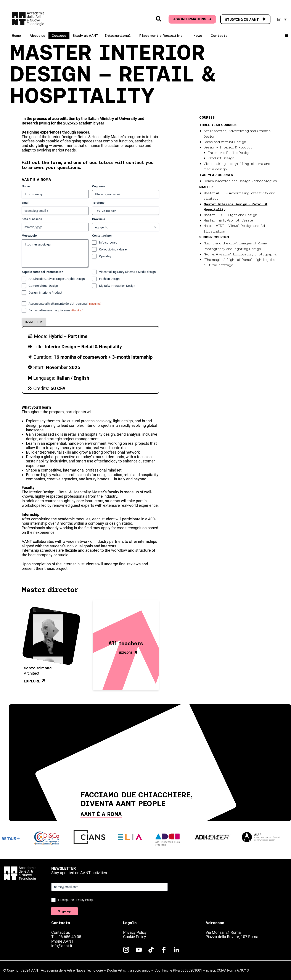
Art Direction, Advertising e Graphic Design (57, 279)
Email (26, 203)
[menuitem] (282, 19)
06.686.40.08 (70, 937)
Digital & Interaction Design (117, 286)
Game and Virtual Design (225, 142)
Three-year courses (218, 125)
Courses (207, 117)
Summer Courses (214, 237)
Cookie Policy (135, 937)
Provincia (99, 219)
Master (206, 187)
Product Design (221, 158)
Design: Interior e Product (45, 293)
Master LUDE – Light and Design (230, 215)
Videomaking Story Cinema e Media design (127, 272)
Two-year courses (216, 175)
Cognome (99, 186)
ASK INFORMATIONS (192, 19)
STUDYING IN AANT (245, 19)
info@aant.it (62, 946)
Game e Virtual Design (43, 286)
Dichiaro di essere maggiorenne (56, 311)
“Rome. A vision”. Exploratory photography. (240, 254)
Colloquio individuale (113, 249)
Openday (105, 256)
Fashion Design (109, 279)
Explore (35, 681)
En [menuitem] (279, 19)
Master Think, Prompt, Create (228, 220)
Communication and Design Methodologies (240, 181)
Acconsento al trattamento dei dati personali (65, 304)
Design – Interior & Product (228, 147)
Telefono (98, 203)
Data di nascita (32, 219)
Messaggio (29, 236)
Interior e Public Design (229, 153)
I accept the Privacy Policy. (76, 900)
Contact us (61, 932)
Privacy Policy (135, 932)
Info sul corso (108, 242)
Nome (26, 186)
